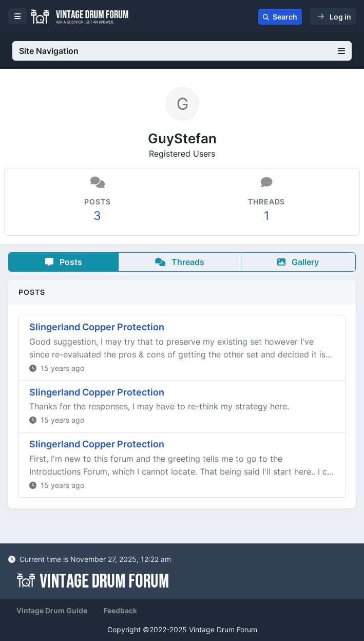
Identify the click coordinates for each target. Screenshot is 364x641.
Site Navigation (182, 51)
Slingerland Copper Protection (97, 327)
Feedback (120, 610)
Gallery (298, 262)
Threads (180, 262)
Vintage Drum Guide (52, 610)
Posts (64, 262)
